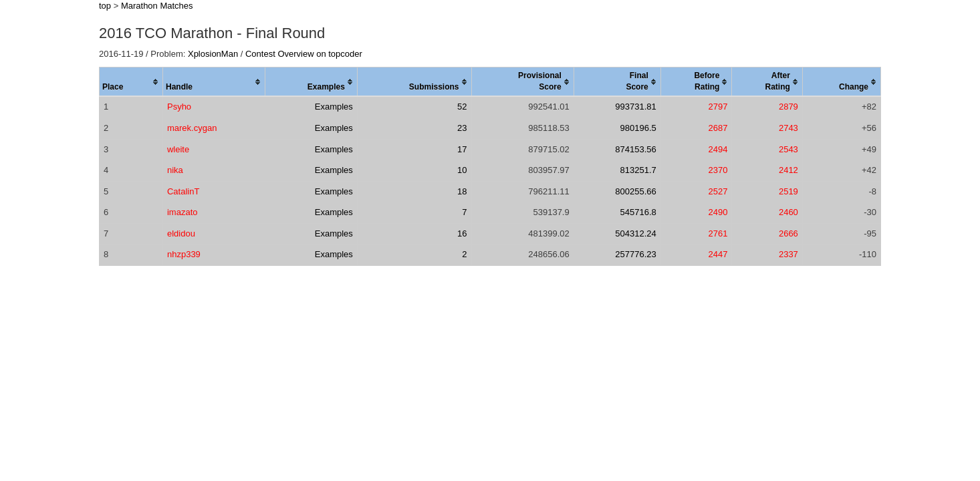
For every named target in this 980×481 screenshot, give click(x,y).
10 (462, 170)
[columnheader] (131, 82)
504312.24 (635, 233)
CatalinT (183, 191)
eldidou (181, 233)
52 (462, 107)
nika (175, 170)
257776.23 (635, 254)
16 (462, 233)
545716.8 (638, 212)
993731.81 (635, 107)
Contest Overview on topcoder (304, 54)
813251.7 (638, 170)
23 (462, 128)
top (105, 6)
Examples (334, 107)
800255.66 (635, 191)
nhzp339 (184, 254)
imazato (182, 212)
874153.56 (635, 149)
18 (462, 191)
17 (462, 149)
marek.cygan (192, 128)
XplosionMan (213, 54)
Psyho (179, 107)
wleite (178, 149)
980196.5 (638, 128)
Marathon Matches (157, 6)
